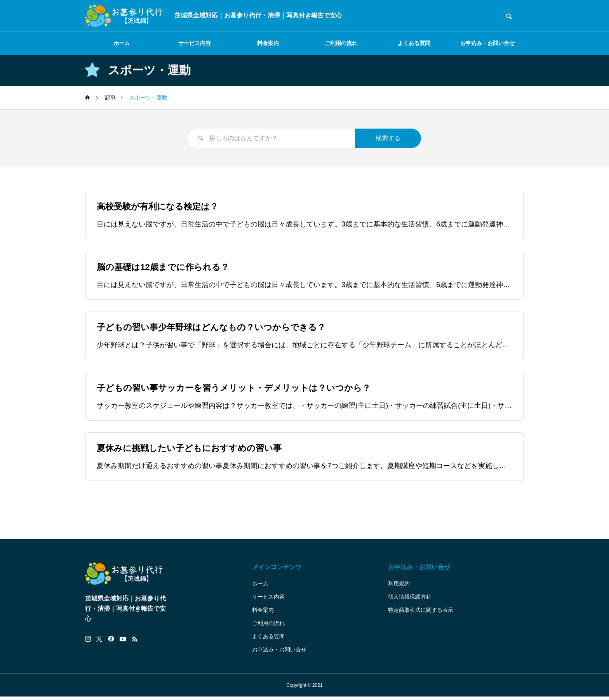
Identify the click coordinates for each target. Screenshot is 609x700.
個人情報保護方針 (410, 600)
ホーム (122, 43)
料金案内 (268, 43)
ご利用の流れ (341, 43)
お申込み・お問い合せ (487, 43)
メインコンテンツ (277, 570)
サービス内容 (195, 43)
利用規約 (399, 587)
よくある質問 (414, 43)
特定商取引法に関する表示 (421, 613)
